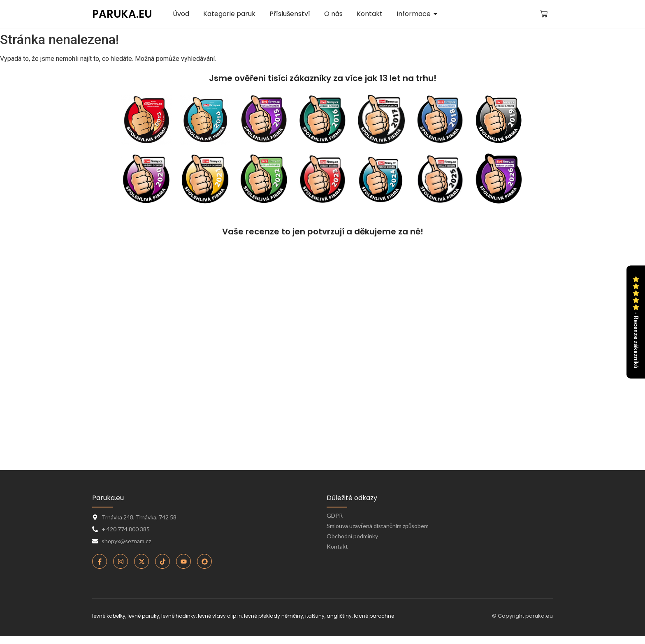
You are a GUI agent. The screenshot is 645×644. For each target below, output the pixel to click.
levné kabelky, (109, 616)
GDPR (335, 515)
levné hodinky (179, 616)
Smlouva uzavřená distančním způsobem (378, 526)
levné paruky (143, 616)
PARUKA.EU (122, 14)
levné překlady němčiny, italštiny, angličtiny (298, 616)
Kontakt (337, 546)
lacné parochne (374, 616)
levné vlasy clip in (220, 616)
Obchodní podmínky (352, 536)
